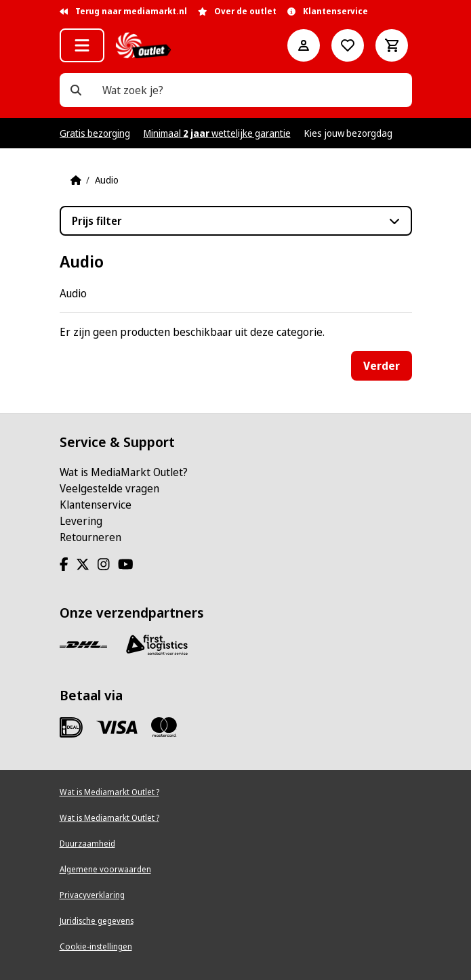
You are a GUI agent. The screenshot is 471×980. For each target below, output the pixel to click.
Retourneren (90, 537)
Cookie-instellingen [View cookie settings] (96, 946)
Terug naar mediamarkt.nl (123, 11)
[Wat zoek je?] (76, 90)
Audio (107, 180)
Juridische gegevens (97, 921)
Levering (81, 521)
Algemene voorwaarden (105, 869)
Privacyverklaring (92, 895)
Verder (382, 366)
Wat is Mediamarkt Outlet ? (109, 792)
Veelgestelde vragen (109, 488)
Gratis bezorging (95, 133)
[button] (82, 45)
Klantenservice (96, 505)
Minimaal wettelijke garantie (217, 133)
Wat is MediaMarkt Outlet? (124, 472)
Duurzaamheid (87, 844)
